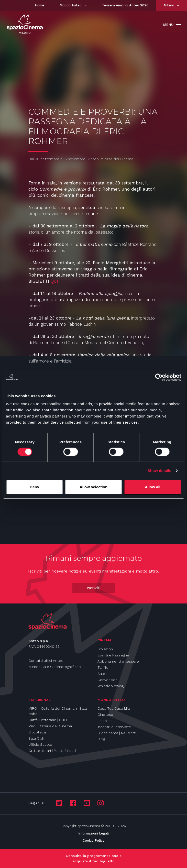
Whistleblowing (111, 686)
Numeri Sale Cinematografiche (55, 667)
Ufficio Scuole (40, 744)
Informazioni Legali (93, 833)
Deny (34, 487)
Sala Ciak (36, 738)
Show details (159, 471)
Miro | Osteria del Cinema (50, 726)
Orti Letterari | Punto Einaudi (52, 751)
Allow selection (93, 487)
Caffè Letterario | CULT (48, 720)
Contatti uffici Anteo (46, 661)
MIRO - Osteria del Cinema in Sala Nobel (58, 711)
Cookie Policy (93, 840)
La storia (105, 721)
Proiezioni (106, 649)
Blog (101, 739)
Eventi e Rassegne (113, 655)
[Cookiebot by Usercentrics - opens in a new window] (159, 377)
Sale (101, 674)
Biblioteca (37, 732)
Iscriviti (93, 588)
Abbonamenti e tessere (118, 661)
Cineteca (105, 715)
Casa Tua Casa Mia (114, 708)
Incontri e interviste (114, 727)
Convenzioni (108, 680)
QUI (54, 281)
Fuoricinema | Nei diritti (117, 733)
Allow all (153, 487)
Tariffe (103, 667)
